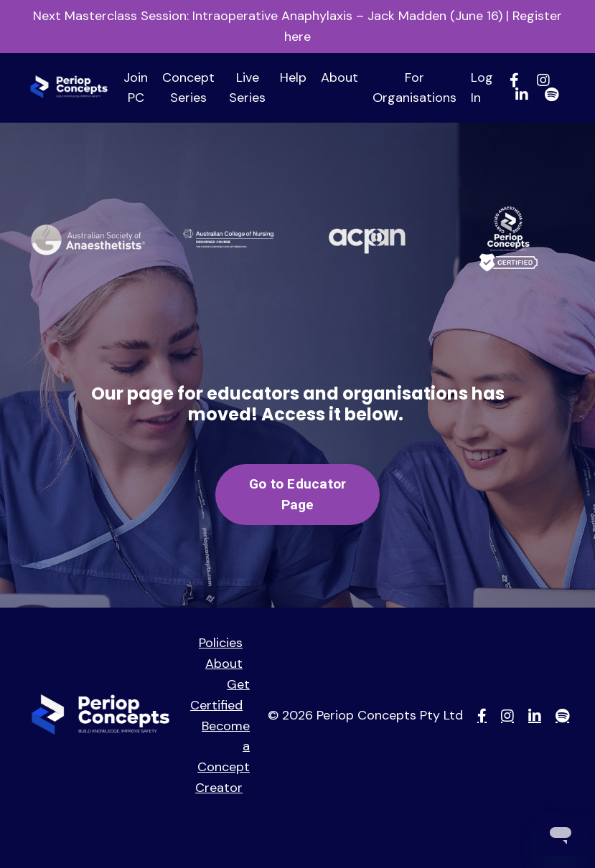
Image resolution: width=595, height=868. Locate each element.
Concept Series (188, 88)
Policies (221, 643)
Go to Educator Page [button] (298, 494)
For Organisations (414, 88)
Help (293, 77)
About (339, 77)
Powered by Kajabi (523, 831)
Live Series (247, 88)
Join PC (136, 88)
